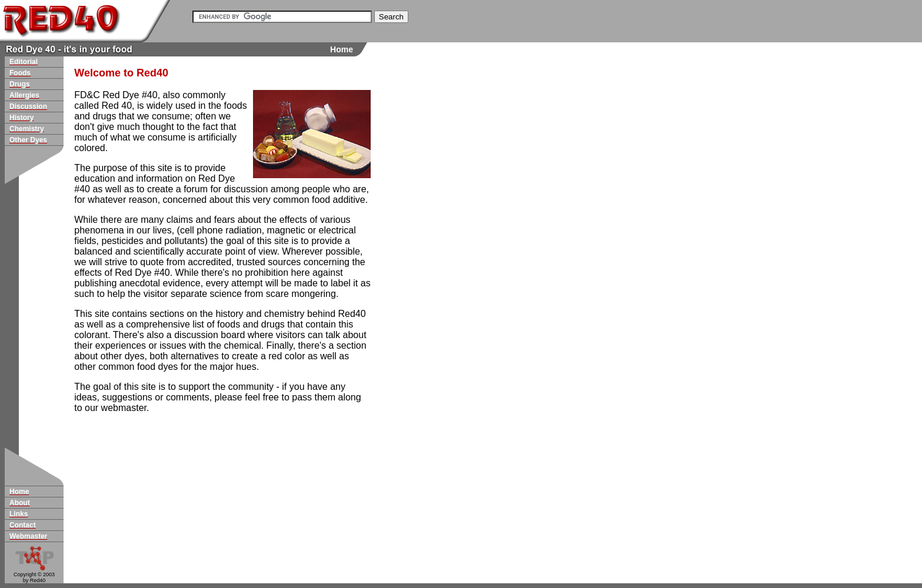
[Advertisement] (418, 261)
